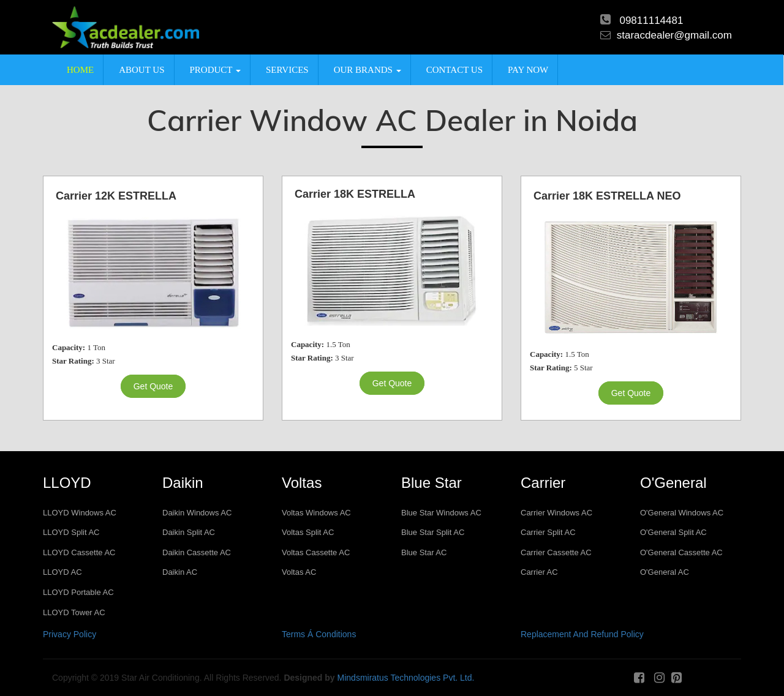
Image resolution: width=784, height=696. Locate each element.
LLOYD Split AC (71, 532)
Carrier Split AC (548, 532)
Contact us (454, 70)
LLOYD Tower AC (74, 612)
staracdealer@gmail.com (674, 35)
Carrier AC (539, 572)
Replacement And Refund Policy (582, 634)
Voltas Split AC (308, 532)
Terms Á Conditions (319, 634)
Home (80, 70)
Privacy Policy (70, 634)
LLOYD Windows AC (80, 513)
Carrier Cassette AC (556, 552)
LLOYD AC (62, 572)
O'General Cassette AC (681, 552)
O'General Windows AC (682, 513)
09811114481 (651, 21)
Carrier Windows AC (556, 513)
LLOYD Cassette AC (79, 552)
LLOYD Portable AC (78, 592)
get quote (153, 386)
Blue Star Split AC (433, 532)
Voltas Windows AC (316, 513)
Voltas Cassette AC (316, 552)
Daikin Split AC (189, 532)
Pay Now (528, 70)
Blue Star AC (424, 552)
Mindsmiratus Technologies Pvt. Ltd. (406, 678)
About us (141, 70)
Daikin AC (180, 572)
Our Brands (367, 70)
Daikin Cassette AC (197, 552)
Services (287, 70)
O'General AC (665, 572)
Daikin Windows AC (197, 513)
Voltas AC (299, 572)
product (216, 70)
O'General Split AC (673, 532)
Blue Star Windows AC (441, 513)
